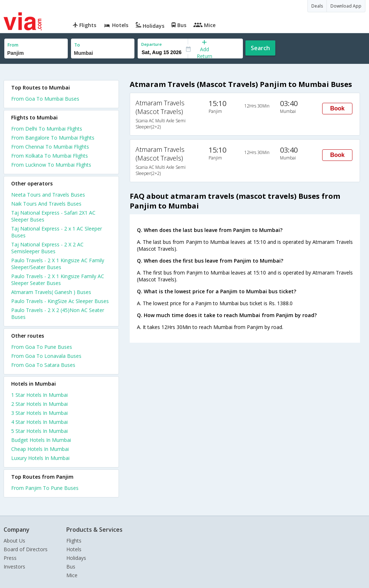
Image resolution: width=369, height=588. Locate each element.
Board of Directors (26, 549)
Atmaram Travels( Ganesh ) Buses (51, 292)
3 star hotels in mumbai (39, 413)
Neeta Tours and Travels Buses (48, 195)
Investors (14, 567)
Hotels (74, 549)
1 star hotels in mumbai (39, 395)
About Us (14, 541)
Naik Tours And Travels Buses (46, 204)
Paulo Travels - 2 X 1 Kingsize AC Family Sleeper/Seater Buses (58, 264)
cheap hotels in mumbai (40, 449)
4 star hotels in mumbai (39, 422)
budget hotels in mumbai (41, 440)
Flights (74, 541)
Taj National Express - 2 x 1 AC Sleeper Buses (57, 232)
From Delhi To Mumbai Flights (47, 129)
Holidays (76, 558)
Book (337, 108)
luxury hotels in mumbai (40, 458)
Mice (72, 575)
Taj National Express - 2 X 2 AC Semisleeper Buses (47, 248)
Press (10, 558)
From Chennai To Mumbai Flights (50, 147)
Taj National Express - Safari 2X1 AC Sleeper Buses (53, 216)
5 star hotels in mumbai (39, 431)
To (77, 45)
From (13, 45)
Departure (152, 44)
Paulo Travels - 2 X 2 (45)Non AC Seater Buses (58, 313)
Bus (71, 567)
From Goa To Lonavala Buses (46, 356)
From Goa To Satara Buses (43, 365)
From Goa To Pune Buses (42, 347)
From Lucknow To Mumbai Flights (51, 165)
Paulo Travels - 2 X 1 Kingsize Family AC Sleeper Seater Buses (58, 280)
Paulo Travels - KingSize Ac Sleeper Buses (60, 301)
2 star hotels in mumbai (39, 404)
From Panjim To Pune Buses (45, 488)
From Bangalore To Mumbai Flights (53, 138)
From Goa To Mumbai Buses (45, 99)
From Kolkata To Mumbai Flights (50, 156)
